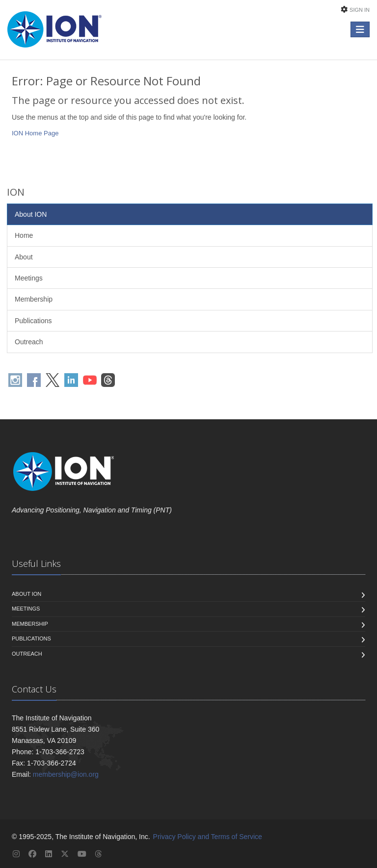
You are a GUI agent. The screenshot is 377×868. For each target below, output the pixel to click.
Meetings (29, 278)
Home (24, 235)
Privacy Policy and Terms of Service (208, 837)
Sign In (360, 10)
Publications (33, 321)
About (24, 257)
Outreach (29, 342)
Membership (34, 299)
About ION (31, 214)
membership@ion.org (66, 774)
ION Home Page (35, 133)
